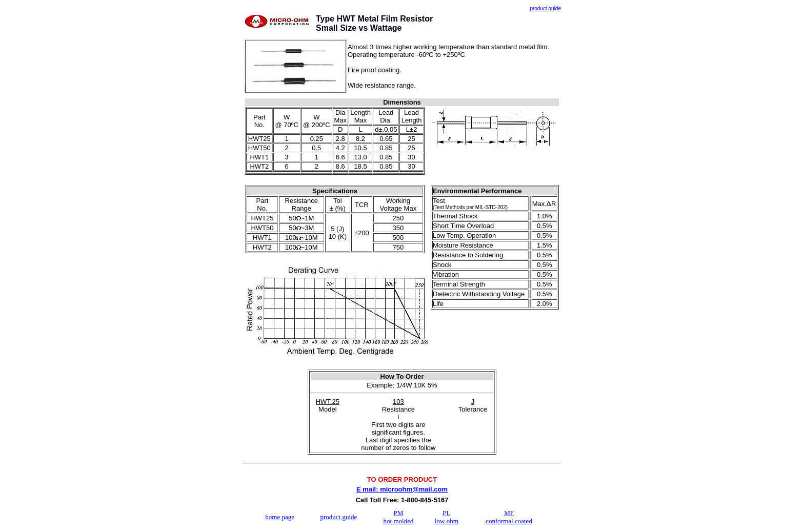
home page (280, 517)
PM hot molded (399, 517)
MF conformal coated (509, 517)
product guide (338, 517)
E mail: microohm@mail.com (402, 489)
